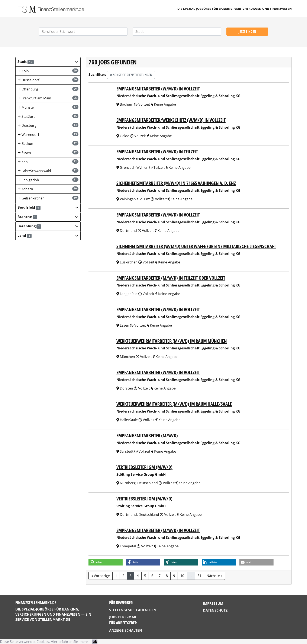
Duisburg (48, 125)
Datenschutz (215, 610)
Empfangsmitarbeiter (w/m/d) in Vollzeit (158, 89)
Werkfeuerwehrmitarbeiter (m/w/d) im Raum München (172, 341)
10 (182, 576)
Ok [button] (95, 642)
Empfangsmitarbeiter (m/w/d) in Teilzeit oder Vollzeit (171, 278)
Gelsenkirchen (48, 198)
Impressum (213, 603)
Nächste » (214, 576)
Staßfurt (48, 116)
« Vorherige (101, 576)
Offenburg (48, 89)
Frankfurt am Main (48, 98)
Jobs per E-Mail (123, 617)
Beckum (48, 143)
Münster (48, 107)
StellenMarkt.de (54, 619)
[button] (48, 62)
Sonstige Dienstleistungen (131, 75)
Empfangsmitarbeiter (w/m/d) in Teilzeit (157, 152)
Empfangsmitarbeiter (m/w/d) (147, 435)
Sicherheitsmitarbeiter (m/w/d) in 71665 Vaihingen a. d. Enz (176, 183)
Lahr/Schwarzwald (48, 171)
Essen (48, 153)
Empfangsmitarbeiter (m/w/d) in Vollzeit (158, 530)
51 (199, 576)
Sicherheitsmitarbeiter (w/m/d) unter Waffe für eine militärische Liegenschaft (196, 246)
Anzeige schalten (126, 630)
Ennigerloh (48, 180)
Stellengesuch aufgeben (133, 610)
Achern (48, 189)
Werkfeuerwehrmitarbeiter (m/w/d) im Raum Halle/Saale (174, 404)
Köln (48, 71)
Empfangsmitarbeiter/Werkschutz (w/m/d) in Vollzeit (171, 120)
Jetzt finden (247, 32)
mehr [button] (84, 642)
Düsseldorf (48, 80)
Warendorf (48, 134)
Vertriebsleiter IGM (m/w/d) (144, 467)
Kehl (48, 162)
